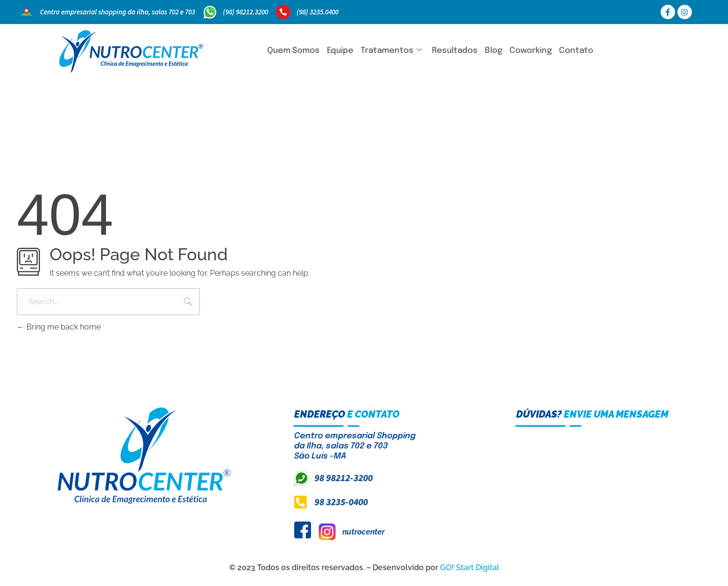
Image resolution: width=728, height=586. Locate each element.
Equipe (340, 51)
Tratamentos (391, 51)
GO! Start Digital (470, 567)
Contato (576, 51)
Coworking (531, 51)
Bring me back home (59, 327)
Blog (494, 51)
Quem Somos (293, 51)
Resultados (455, 51)
